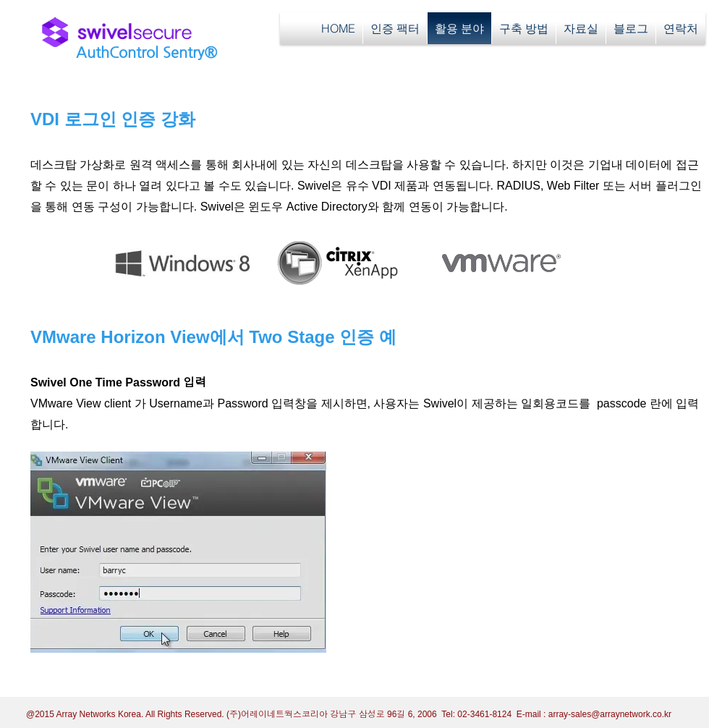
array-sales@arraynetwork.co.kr (610, 714)
